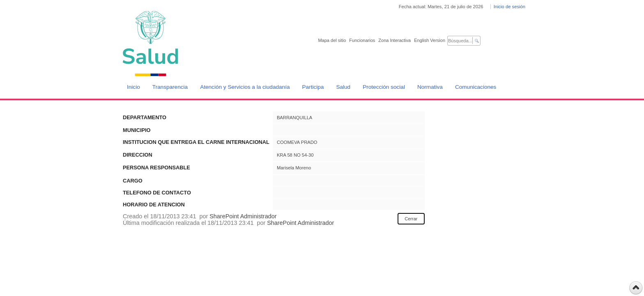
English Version (430, 40)
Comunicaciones (476, 87)
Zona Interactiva (394, 40)
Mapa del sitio (332, 40)
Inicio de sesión (509, 7)
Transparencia (170, 87)
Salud (343, 87)
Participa (313, 87)
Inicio (133, 87)
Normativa (430, 87)
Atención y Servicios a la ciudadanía (245, 87)
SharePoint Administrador (243, 216)
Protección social (384, 87)
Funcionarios (362, 40)
